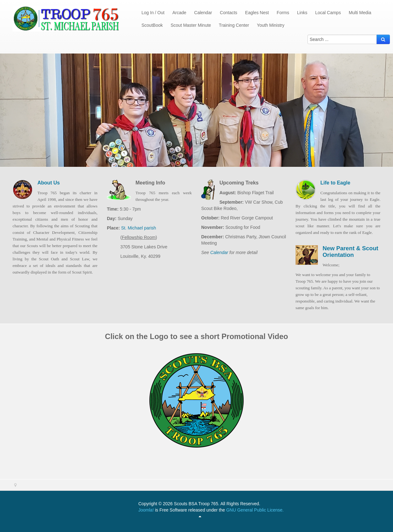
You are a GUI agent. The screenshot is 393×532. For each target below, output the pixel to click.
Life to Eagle (335, 183)
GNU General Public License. (255, 510)
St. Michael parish (138, 228)
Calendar (219, 252)
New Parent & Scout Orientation (350, 252)
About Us (49, 183)
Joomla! (146, 510)
